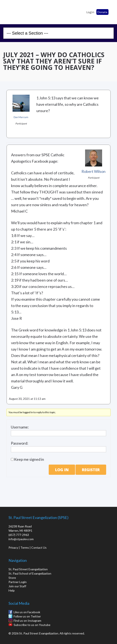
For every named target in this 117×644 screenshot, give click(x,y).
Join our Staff (17, 586)
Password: (20, 443)
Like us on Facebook (27, 612)
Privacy (13, 547)
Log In (62, 470)
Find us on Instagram (27, 621)
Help (12, 590)
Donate (102, 12)
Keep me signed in (29, 459)
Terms (25, 547)
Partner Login (18, 582)
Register (91, 470)
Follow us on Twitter (27, 616)
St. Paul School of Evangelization (15, 11)
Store (12, 578)
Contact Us (39, 547)
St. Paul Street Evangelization (28, 569)
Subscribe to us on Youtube (32, 625)
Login (90, 12)
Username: (20, 427)
